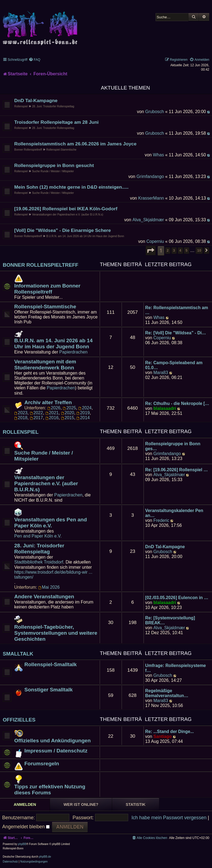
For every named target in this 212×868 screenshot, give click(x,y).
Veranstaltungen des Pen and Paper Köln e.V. (51, 523)
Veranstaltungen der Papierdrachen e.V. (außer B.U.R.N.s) (68, 215)
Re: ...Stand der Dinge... (170, 732)
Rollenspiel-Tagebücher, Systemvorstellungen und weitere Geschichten (56, 633)
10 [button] (199, 250)
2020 (68, 413)
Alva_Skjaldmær (148, 220)
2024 (85, 408)
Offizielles (19, 720)
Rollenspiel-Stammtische (61, 150)
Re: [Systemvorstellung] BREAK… (170, 620)
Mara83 (161, 373)
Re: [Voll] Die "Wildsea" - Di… (176, 333)
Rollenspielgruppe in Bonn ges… (173, 446)
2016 (52, 418)
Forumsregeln (42, 764)
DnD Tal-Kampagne (36, 100)
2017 (36, 418)
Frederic (161, 520)
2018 (21, 418)
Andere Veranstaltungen (44, 597)
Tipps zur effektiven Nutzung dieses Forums (50, 790)
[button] (151, 251)
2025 (69, 408)
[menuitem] (35, 60)
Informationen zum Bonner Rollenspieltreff (47, 289)
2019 (83, 413)
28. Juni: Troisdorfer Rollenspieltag (53, 106)
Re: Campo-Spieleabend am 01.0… (174, 365)
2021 (52, 413)
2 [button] (168, 250)
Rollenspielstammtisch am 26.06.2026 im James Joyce (75, 144)
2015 (68, 418)
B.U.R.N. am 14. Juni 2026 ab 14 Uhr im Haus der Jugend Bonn (85, 236)
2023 (21, 413)
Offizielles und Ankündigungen (52, 741)
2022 (36, 413)
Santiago (163, 736)
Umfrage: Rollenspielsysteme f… (176, 668)
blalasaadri (165, 408)
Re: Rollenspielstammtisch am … (177, 310)
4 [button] (180, 250)
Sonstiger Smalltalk (48, 690)
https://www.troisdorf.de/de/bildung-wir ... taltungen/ (53, 575)
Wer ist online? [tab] (81, 804)
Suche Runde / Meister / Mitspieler (53, 171)
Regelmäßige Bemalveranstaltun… (167, 693)
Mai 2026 (49, 587)
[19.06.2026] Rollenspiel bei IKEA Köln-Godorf (66, 209)
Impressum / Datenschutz (56, 751)
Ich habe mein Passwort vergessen (169, 818)
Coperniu (155, 241)
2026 (54, 408)
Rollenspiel (21, 106)
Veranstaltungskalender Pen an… (174, 513)
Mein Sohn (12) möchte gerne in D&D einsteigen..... (71, 187)
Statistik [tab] (136, 804)
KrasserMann (151, 198)
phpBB (22, 844)
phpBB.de (45, 857)
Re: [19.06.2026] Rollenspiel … (177, 470)
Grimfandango (150, 176)
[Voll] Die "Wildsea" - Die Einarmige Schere (63, 230)
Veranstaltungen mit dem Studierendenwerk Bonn (45, 365)
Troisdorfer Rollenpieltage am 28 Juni (56, 122)
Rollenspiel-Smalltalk (51, 664)
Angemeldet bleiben (26, 827)
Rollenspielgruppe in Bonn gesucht (54, 165)
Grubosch (155, 112)
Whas (158, 155)
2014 (83, 418)
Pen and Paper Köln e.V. (38, 536)
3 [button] (174, 250)
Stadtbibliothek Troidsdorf (39, 562)
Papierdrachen (74, 352)
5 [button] (186, 250)
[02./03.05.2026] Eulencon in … (177, 598)
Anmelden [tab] (25, 804)
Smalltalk (18, 654)
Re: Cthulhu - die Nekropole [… (177, 403)
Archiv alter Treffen (48, 402)
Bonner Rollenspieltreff (28, 150)
